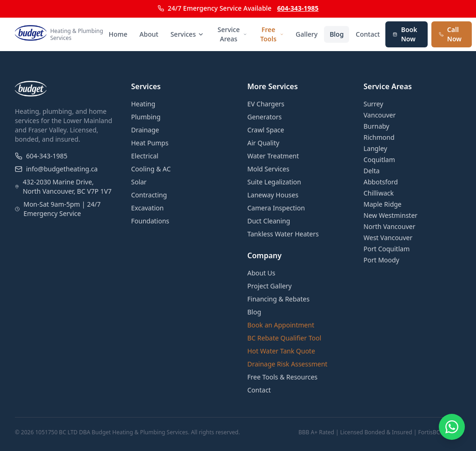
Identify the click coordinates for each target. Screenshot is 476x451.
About (149, 34)
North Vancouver (390, 226)
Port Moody (381, 260)
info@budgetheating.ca (56, 169)
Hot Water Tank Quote (281, 351)
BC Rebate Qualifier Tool (284, 338)
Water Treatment (273, 156)
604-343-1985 (298, 8)
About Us (261, 273)
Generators (264, 117)
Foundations (150, 221)
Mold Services (268, 169)
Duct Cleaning (269, 221)
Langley (375, 148)
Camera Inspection (276, 208)
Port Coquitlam (387, 249)
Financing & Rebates (278, 299)
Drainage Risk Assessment (287, 364)
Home (118, 34)
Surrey (373, 104)
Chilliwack (379, 193)
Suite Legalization (274, 182)
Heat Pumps (150, 143)
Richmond (379, 137)
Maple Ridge (383, 204)
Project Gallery (269, 286)
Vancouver (380, 115)
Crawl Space (266, 130)
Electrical (145, 156)
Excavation (147, 208)
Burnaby (377, 126)
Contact (368, 34)
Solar (139, 182)
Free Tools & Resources (282, 377)
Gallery (307, 34)
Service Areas (232, 34)
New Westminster (390, 215)
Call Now (450, 34)
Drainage (145, 130)
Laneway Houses (273, 195)
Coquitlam (379, 160)
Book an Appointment (281, 325)
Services (188, 34)
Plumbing (146, 117)
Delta (372, 171)
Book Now (405, 34)
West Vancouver (388, 238)
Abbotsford (381, 182)
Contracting (149, 195)
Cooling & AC (151, 169)
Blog (337, 34)
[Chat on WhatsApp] (452, 427)
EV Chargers (266, 104)
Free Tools (272, 34)
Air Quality (263, 143)
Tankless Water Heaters (283, 234)
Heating (143, 104)
